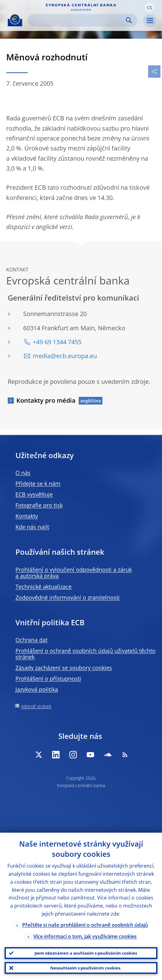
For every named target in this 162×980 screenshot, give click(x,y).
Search (129, 20)
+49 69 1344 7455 (57, 342)
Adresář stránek (36, 706)
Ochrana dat (31, 640)
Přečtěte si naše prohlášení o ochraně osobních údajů (85, 925)
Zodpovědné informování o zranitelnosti (68, 597)
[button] (149, 7)
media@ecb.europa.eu (65, 356)
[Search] (78, 20)
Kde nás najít (32, 527)
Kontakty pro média (46, 400)
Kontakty (27, 516)
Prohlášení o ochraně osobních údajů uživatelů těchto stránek (85, 654)
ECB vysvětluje (34, 494)
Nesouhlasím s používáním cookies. (86, 968)
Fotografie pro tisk (39, 505)
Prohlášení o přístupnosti (48, 679)
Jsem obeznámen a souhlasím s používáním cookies (86, 953)
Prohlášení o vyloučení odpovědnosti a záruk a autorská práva (74, 573)
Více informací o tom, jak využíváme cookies (85, 936)
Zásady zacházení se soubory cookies (64, 668)
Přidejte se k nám (38, 483)
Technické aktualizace (44, 587)
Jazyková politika (37, 689)
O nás (23, 473)
